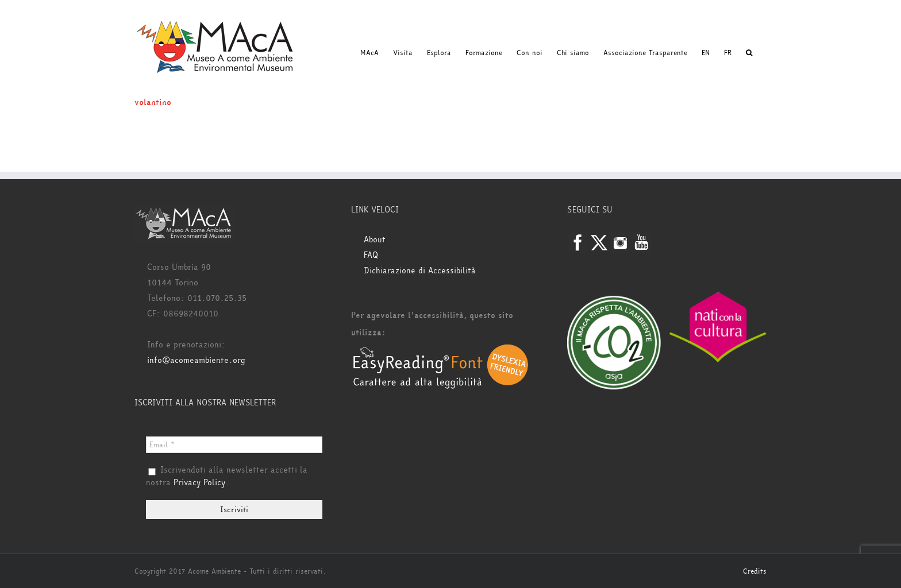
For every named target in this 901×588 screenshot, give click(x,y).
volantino (153, 102)
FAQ (371, 255)
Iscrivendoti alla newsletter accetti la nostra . (227, 477)
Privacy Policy (199, 483)
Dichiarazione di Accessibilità (420, 271)
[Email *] (234, 445)
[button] (749, 53)
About (375, 240)
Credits (755, 571)
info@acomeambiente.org (196, 360)
